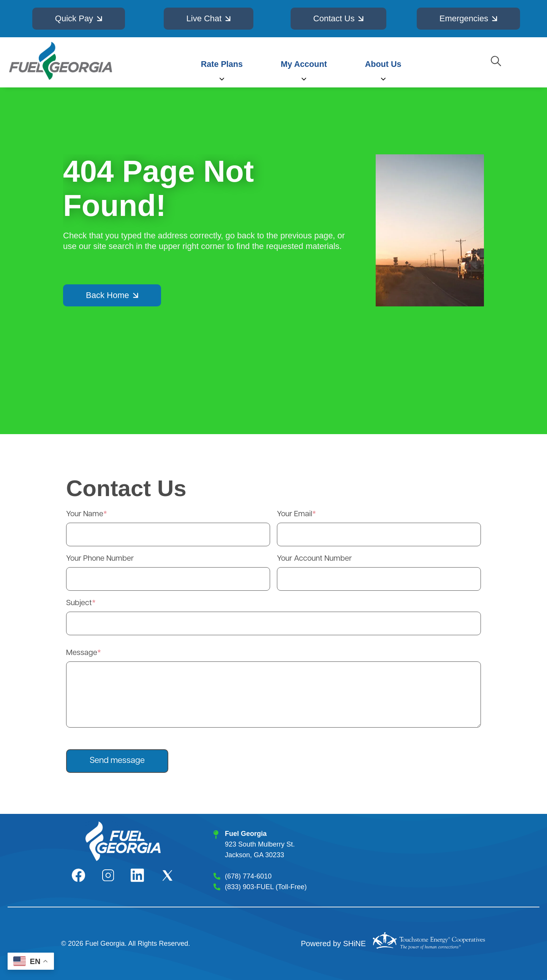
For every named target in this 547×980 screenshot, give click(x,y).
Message (82, 653)
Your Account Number (314, 559)
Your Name (85, 514)
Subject (79, 603)
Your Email (295, 514)
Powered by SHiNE (333, 944)
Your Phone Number (100, 559)
